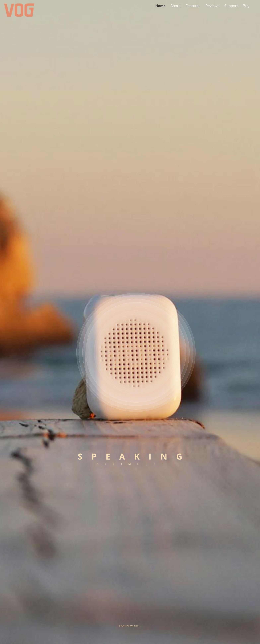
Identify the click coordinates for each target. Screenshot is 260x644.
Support (231, 6)
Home (160, 6)
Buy (246, 6)
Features (193, 6)
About (176, 6)
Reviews (212, 6)
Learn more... (130, 626)
